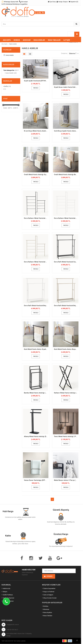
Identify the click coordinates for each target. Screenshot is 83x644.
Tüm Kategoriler (9, 70)
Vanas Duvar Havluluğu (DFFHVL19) (36, 480)
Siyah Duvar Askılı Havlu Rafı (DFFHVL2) (66, 87)
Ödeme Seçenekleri (49, 589)
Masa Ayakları (48, 613)
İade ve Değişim (48, 595)
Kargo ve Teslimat (49, 592)
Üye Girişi (52, 2)
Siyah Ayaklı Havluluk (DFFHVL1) (36, 81)
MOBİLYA (17, 40)
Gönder (49, 576)
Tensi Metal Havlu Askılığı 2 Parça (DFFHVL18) (66, 436)
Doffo (6, 86)
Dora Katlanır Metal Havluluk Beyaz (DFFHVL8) (66, 218)
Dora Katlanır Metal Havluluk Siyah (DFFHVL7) (36, 218)
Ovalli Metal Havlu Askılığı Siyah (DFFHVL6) (36, 175)
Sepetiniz (7, 47)
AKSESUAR (27, 40)
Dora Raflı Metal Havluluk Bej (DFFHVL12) (66, 306)
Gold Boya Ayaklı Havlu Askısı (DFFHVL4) (66, 131)
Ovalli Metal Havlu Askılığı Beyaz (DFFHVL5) (66, 175)
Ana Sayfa (7, 40)
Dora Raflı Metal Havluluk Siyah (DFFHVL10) (66, 262)
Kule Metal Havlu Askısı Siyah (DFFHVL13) (36, 349)
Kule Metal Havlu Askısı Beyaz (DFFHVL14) (66, 349)
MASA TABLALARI (54, 40)
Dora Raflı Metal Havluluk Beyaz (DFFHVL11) (36, 306)
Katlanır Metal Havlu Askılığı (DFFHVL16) (66, 393)
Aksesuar (46, 609)
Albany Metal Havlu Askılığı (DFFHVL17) (36, 436)
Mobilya (46, 606)
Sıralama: (64, 53)
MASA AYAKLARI (39, 40)
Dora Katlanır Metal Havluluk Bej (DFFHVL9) (36, 262)
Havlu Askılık (9, 55)
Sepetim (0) (73, 2)
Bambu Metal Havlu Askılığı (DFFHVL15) (36, 393)
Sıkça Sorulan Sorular (50, 598)
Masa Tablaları (48, 616)
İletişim (67, 40)
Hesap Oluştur (62, 2)
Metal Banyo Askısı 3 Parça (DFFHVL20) (66, 480)
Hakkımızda (6, 589)
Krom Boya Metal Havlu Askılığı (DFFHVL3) (36, 131)
